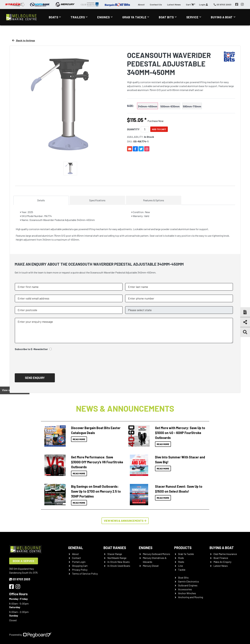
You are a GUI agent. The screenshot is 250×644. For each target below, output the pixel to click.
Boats (54, 17)
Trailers (78, 17)
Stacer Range (115, 554)
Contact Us (156, 5)
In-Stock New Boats (119, 562)
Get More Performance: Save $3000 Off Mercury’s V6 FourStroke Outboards (97, 462)
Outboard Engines (188, 585)
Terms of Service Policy (85, 574)
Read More (79, 439)
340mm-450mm (148, 106)
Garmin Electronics (189, 581)
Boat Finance (221, 558)
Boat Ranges (115, 548)
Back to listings (24, 40)
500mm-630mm (170, 106)
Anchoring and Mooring (191, 597)
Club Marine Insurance (225, 554)
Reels (181, 562)
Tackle (182, 570)
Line (181, 566)
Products (183, 548)
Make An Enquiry (222, 562)
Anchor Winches (187, 593)
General (76, 548)
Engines (104, 17)
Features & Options (154, 200)
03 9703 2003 (20, 579)
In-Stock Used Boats (119, 566)
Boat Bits (166, 17)
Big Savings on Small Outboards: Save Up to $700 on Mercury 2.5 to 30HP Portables (96, 491)
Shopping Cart (80, 566)
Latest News (174, 5)
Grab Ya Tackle (134, 17)
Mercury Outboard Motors (156, 554)
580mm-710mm (192, 106)
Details (41, 200)
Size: (130, 106)
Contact (76, 558)
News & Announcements (125, 408)
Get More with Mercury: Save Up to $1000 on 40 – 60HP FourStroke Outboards (180, 433)
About (141, 5)
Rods (181, 558)
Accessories (185, 589)
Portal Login (79, 562)
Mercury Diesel (151, 566)
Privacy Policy (80, 570)
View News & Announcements (125, 521)
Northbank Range (117, 558)
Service (192, 17)
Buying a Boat (222, 17)
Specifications (97, 200)
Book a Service (24, 561)
